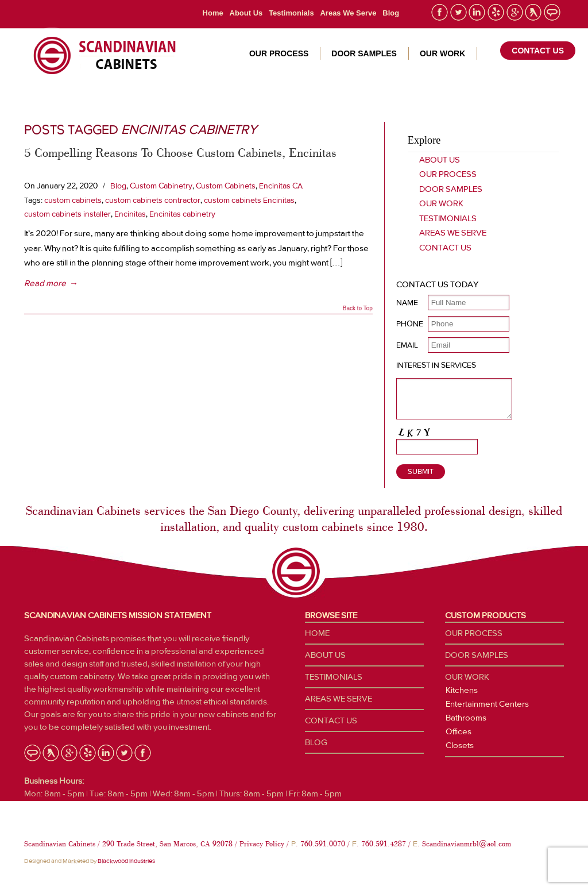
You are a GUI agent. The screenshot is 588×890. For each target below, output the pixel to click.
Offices (459, 731)
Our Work (441, 203)
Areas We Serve (348, 13)
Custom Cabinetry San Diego (100, 56)
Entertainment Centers (487, 704)
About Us (246, 13)
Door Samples (451, 189)
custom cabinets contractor (153, 200)
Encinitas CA (281, 186)
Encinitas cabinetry (182, 214)
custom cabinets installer (67, 214)
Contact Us (445, 248)
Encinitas (130, 214)
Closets (460, 745)
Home (213, 13)
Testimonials (291, 13)
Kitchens (462, 690)
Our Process (448, 174)
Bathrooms (466, 718)
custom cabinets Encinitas (249, 200)
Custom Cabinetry (161, 186)
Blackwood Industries (126, 861)
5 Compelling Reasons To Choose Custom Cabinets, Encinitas (180, 152)
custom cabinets (73, 200)
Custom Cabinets (226, 186)
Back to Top (358, 309)
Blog (391, 13)
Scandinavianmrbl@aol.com (467, 844)
